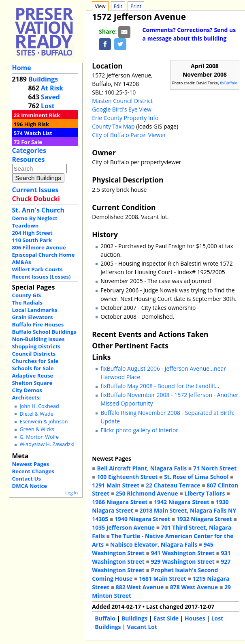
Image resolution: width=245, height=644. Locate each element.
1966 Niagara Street (120, 502)
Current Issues (35, 190)
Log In (71, 493)
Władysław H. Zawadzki (47, 444)
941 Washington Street (183, 553)
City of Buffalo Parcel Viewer (129, 135)
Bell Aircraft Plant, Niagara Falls (142, 468)
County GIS (27, 295)
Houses (195, 618)
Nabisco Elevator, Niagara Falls (154, 544)
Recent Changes (33, 471)
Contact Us (27, 479)
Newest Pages (31, 464)
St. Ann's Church (38, 210)
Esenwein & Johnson (44, 422)
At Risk (52, 88)
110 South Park (32, 240)
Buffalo (105, 618)
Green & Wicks (37, 429)
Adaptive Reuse (33, 376)
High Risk (37, 124)
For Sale (32, 142)
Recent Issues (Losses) (42, 277)
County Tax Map (113, 126)
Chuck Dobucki (36, 199)
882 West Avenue (140, 587)
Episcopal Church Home (44, 255)
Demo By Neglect (35, 218)
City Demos (27, 390)
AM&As (22, 262)
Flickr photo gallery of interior (139, 430)
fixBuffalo (229, 83)
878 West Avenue (194, 587)
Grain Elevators (33, 317)
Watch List (38, 133)
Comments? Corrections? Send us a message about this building (189, 34)
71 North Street (215, 468)
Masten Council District (122, 101)
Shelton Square (32, 383)
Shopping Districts (36, 346)
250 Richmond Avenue (147, 493)
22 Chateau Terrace (173, 485)
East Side (166, 618)
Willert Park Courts (37, 269)
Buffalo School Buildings (44, 332)
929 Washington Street (183, 561)
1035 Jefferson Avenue (123, 527)
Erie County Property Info (125, 118)
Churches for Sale (35, 361)
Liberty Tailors (205, 493)
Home (22, 68)
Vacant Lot (142, 627)
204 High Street (32, 233)
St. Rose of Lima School (196, 477)
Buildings (43, 79)
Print (136, 6)
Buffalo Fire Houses (38, 324)
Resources (29, 159)
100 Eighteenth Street (127, 477)
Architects (26, 397)
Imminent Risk (40, 115)
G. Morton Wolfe (39, 437)
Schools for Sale (33, 368)
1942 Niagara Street (182, 502)
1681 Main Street (163, 579)
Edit (118, 6)
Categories (29, 150)
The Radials (27, 303)
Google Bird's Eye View (121, 109)
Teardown (26, 225)
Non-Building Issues (38, 339)
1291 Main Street (116, 485)
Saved (50, 97)
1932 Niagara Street (204, 519)
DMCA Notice (30, 486)
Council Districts (34, 354)
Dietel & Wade (36, 414)
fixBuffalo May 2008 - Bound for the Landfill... (160, 386)
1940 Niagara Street (142, 519)
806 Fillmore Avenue (39, 247)
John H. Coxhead (39, 406)
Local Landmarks (35, 310)
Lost (48, 106)
